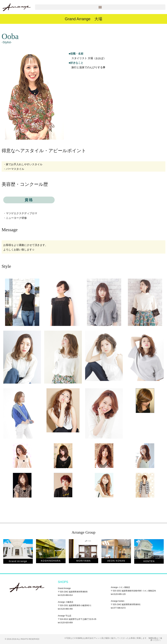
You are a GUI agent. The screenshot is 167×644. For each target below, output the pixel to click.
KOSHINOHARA (51, 561)
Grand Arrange (18, 561)
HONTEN (149, 561)
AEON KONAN (116, 561)
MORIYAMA (83, 561)
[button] (100, 7)
